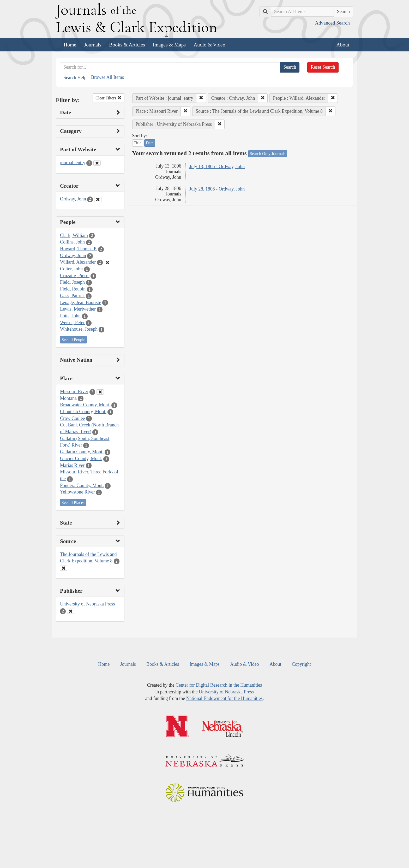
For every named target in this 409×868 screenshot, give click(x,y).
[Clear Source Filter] (64, 568)
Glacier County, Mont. (81, 459)
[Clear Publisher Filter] (71, 611)
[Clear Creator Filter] (98, 199)
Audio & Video (209, 45)
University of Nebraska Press (87, 604)
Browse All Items (107, 77)
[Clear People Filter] (107, 263)
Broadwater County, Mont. (85, 405)
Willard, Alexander (78, 262)
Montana (68, 398)
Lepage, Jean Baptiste (80, 302)
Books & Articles (127, 45)
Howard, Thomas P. (79, 249)
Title (138, 143)
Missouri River (74, 391)
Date (150, 143)
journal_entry (73, 163)
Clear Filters (109, 98)
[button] (201, 98)
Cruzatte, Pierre (75, 276)
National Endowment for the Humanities (224, 698)
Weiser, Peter (72, 323)
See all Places (73, 503)
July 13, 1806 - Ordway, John (217, 167)
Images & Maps (169, 45)
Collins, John (72, 242)
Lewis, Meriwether (78, 309)
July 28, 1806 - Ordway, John (217, 189)
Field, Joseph (72, 282)
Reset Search (323, 67)
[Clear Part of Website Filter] (97, 163)
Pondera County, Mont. (82, 485)
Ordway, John (73, 199)
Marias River (72, 465)
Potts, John (70, 316)
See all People (73, 340)
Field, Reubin (73, 289)
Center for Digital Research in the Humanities (219, 685)
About (343, 45)
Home (70, 45)
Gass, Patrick (72, 296)
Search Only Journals (268, 154)
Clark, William (74, 235)
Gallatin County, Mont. (82, 452)
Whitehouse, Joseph (79, 329)
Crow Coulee (72, 418)
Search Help (75, 78)
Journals (93, 45)
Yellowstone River (77, 492)
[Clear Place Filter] (100, 392)
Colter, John (71, 269)
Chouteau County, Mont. (83, 412)
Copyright (301, 664)
